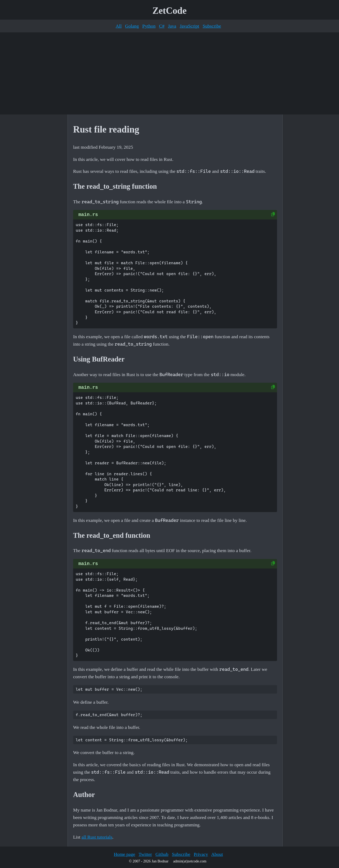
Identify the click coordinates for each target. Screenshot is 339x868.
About (217, 854)
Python (149, 26)
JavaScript (189, 26)
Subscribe (212, 26)
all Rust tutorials (97, 837)
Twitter (145, 854)
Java (172, 26)
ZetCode (170, 11)
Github (162, 854)
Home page (125, 854)
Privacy (201, 854)
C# (162, 26)
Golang (132, 26)
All (119, 26)
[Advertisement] (169, 73)
